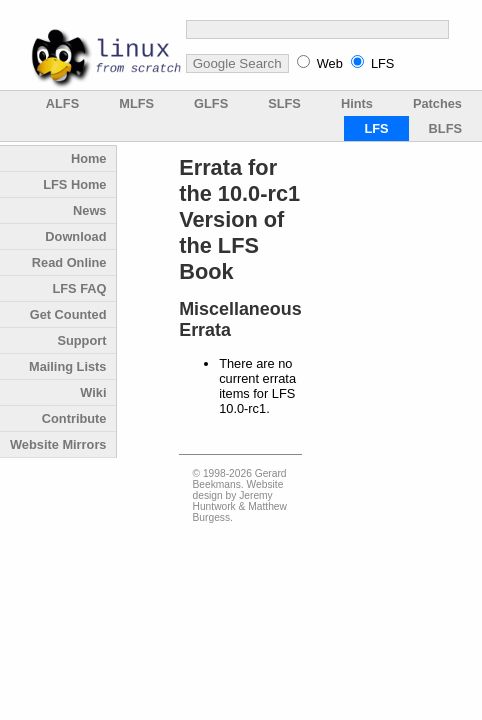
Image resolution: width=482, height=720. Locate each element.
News (89, 210)
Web (330, 63)
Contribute (74, 418)
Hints (357, 103)
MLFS (136, 103)
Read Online (69, 262)
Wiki (93, 392)
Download (75, 236)
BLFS (445, 128)
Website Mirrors (58, 444)
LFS (382, 63)
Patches (437, 103)
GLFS (211, 103)
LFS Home (74, 184)
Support (81, 340)
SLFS (284, 103)
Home (89, 158)
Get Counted (68, 314)
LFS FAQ (79, 288)
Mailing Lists (68, 366)
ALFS (62, 103)
